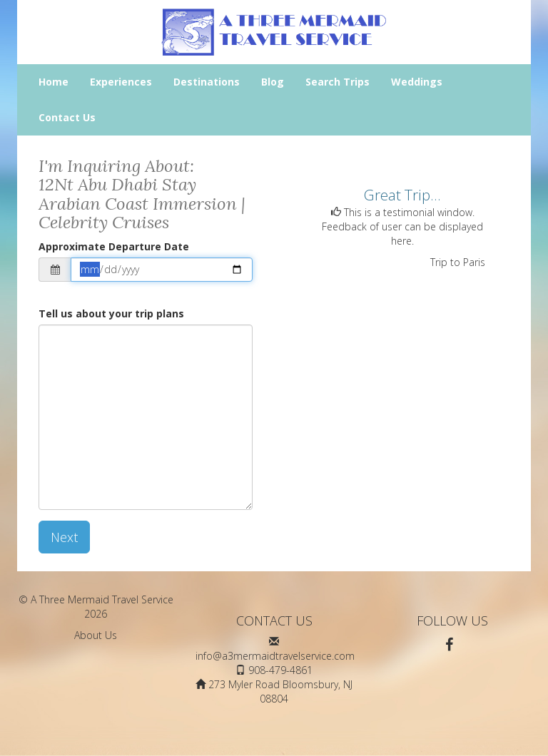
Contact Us (67, 117)
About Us (96, 635)
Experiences (121, 82)
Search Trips (338, 82)
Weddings (417, 82)
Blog (273, 82)
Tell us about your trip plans (111, 313)
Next (64, 537)
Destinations (207, 82)
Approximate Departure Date (114, 246)
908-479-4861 (280, 670)
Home (54, 82)
